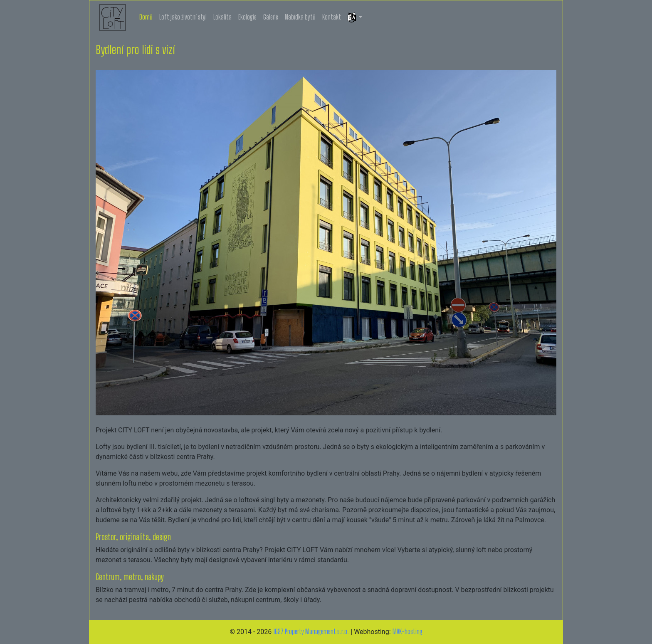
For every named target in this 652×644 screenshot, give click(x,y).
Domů (146, 17)
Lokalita (222, 17)
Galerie (271, 17)
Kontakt (332, 17)
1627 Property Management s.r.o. (311, 631)
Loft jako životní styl (183, 17)
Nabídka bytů (300, 17)
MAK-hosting (407, 631)
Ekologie (247, 17)
